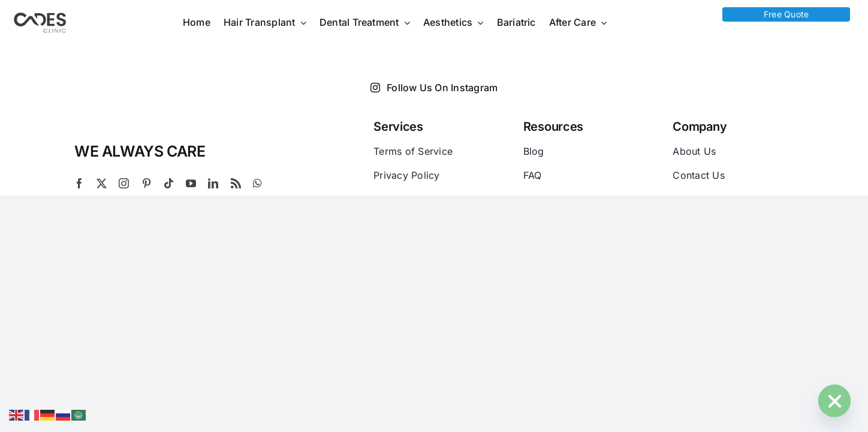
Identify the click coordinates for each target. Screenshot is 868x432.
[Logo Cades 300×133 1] (40, 16)
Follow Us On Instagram (434, 88)
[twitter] (102, 183)
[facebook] (79, 183)
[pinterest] (147, 183)
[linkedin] (213, 183)
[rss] (236, 183)
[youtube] (191, 183)
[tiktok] (169, 183)
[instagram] (124, 183)
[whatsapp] (257, 183)
